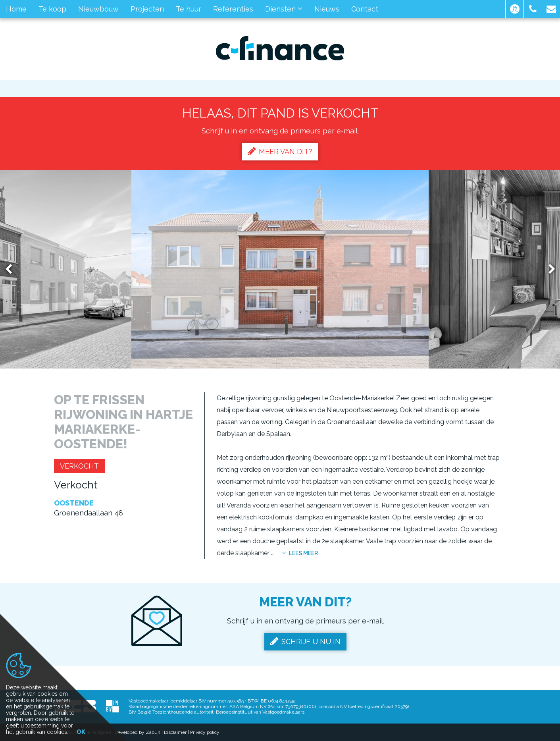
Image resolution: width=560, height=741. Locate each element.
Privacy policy (205, 732)
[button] (515, 9)
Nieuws (327, 9)
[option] (280, 269)
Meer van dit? (280, 151)
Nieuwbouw (98, 9)
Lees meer (300, 553)
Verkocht (79, 466)
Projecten (147, 9)
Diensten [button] (284, 9)
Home (16, 9)
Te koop (52, 9)
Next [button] (548, 269)
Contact (365, 9)
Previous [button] (12, 269)
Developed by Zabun (138, 732)
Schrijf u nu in (305, 641)
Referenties (233, 9)
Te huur (189, 9)
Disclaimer (175, 732)
